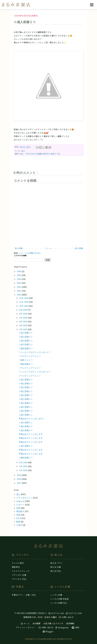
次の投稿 (18, 248)
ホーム (49, 248)
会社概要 (36, 623)
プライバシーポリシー (25, 627)
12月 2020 (24, 298)
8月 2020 (24, 314)
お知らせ (21, 501)
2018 (19, 479)
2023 (19, 283)
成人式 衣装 (56, 567)
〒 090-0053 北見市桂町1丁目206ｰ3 (30, 613)
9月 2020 (24, 310)
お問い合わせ (66, 617)
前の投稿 (79, 248)
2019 (19, 475)
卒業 (19, 508)
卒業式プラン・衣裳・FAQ (24, 595)
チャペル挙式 (18, 563)
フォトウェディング (20, 571)
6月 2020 (24, 322)
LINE (75, 627)
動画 (19, 522)
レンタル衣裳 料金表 (59, 599)
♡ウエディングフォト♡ (30, 356)
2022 (19, 287)
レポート (21, 505)
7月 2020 (24, 318)
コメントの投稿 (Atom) (30, 253)
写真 (19, 515)
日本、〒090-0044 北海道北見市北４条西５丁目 (40, 154)
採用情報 (70, 623)
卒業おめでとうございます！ (32, 419)
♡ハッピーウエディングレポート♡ (35, 352)
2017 (19, 483)
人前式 (20, 525)
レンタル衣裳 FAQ (58, 603)
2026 (19, 271)
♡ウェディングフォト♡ (30, 368)
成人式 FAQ (56, 571)
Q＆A (19, 518)
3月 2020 (24, 462)
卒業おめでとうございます (31, 434)
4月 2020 (24, 329)
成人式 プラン (57, 563)
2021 (19, 291)
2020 (19, 295)
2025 (19, 275)
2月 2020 (24, 466)
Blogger (48, 631)
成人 (23, 151)
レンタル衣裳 (56, 595)
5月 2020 (24, 325)
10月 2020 (24, 306)
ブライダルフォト (25, 498)
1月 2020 (24, 470)
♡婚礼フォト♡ (26, 360)
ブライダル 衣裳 (19, 575)
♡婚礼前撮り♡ (26, 348)
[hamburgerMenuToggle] (92, 5)
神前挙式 (16, 567)
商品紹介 (21, 511)
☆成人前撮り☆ (26, 333)
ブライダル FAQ (19, 579)
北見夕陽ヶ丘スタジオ (53, 623)
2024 (19, 279)
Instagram (62, 627)
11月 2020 (24, 302)
